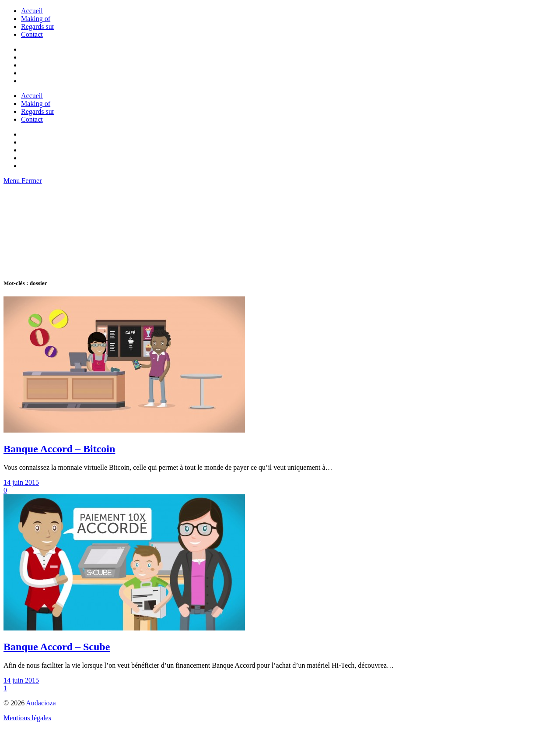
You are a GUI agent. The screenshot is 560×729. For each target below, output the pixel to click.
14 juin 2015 (21, 482)
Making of (36, 19)
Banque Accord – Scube (57, 647)
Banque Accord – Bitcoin (59, 449)
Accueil (32, 11)
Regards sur (38, 26)
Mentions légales (27, 718)
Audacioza (41, 703)
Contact (32, 34)
